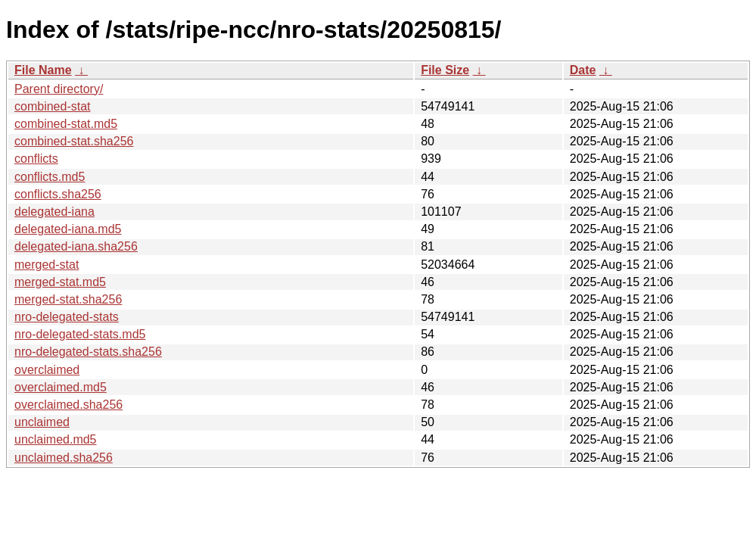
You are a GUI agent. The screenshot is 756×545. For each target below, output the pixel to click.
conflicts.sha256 (58, 194)
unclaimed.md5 (56, 439)
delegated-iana (54, 212)
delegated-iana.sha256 (76, 246)
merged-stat (47, 265)
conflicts (36, 159)
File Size (445, 70)
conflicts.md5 (50, 177)
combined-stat (53, 106)
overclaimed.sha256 (68, 405)
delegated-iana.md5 (68, 229)
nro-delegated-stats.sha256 (88, 352)
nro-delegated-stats (67, 317)
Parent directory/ (59, 89)
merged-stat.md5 (60, 282)
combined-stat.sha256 (74, 141)
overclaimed (47, 370)
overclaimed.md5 (61, 387)
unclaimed (42, 422)
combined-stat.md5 (66, 124)
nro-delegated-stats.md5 (80, 334)
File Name (43, 70)
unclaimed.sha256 (64, 458)
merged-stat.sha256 (68, 299)
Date (583, 70)
